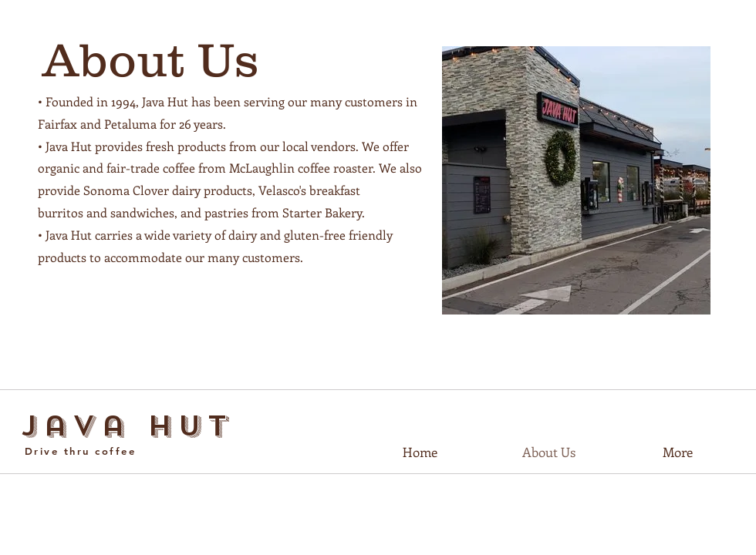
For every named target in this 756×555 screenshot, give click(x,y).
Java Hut (127, 426)
